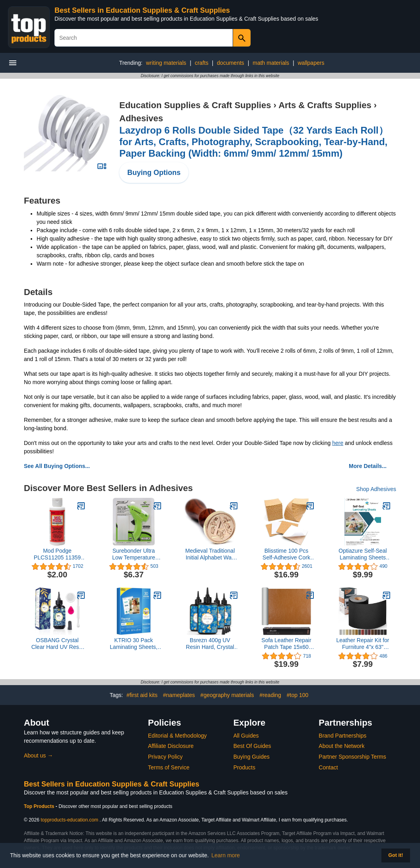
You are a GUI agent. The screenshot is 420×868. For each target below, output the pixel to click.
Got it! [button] (396, 855)
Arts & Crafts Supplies (325, 105)
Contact (328, 767)
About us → (38, 755)
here (338, 443)
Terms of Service (169, 767)
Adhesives (141, 118)
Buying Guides (252, 757)
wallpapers (311, 63)
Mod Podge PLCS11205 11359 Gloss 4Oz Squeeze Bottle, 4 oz (57, 554)
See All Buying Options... (57, 466)
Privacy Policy (165, 757)
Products (244, 767)
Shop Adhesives (376, 489)
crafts (202, 63)
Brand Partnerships (342, 736)
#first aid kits (142, 695)
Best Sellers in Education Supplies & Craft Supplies (142, 10)
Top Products (40, 806)
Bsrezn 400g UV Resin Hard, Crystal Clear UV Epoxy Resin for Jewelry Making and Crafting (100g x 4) (210, 644)
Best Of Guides (252, 746)
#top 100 (298, 695)
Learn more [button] (226, 855)
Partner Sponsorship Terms (352, 757)
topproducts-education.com (69, 820)
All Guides (246, 736)
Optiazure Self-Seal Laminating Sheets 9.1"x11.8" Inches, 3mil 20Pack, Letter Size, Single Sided (363, 554)
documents (230, 63)
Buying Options (154, 173)
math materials (271, 63)
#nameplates (179, 695)
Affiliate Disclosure (171, 746)
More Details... (368, 466)
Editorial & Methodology (177, 736)
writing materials (166, 63)
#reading (270, 695)
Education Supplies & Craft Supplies (195, 105)
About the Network (341, 746)
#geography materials (227, 695)
